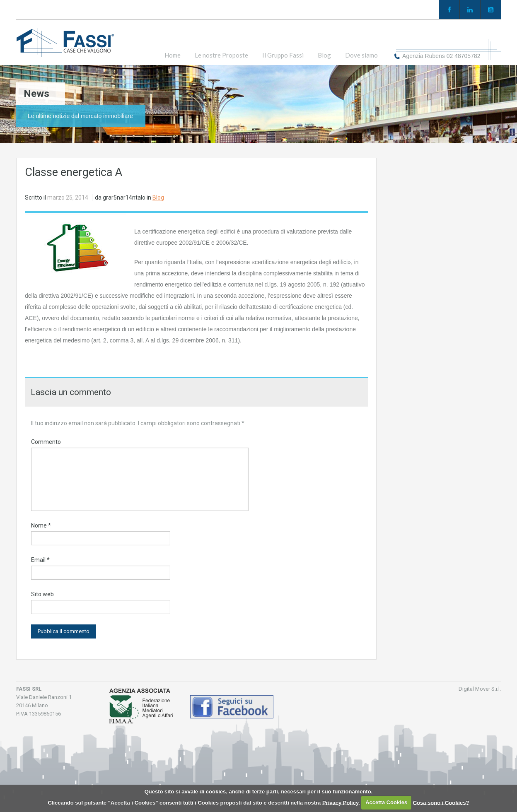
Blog (324, 55)
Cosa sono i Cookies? (441, 802)
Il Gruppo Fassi (283, 55)
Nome (41, 525)
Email (40, 560)
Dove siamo (361, 55)
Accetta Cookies (386, 802)
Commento (46, 442)
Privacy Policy (340, 802)
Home (173, 55)
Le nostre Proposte (221, 55)
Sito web (42, 594)
